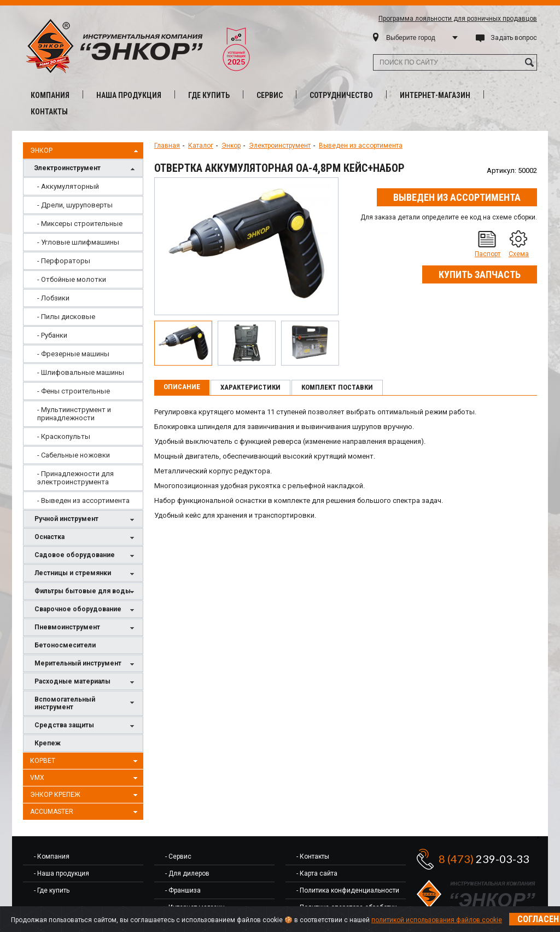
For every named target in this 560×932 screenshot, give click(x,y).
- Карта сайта (317, 873)
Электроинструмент (86, 169)
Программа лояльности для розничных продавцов (458, 19)
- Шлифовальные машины (81, 372)
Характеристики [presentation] (250, 387)
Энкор (85, 151)
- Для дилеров (187, 873)
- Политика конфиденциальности (348, 890)
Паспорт (488, 254)
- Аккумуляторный (68, 186)
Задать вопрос (514, 38)
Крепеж (48, 743)
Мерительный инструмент (86, 664)
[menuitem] (83, 186)
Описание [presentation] (182, 387)
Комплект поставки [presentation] (337, 387)
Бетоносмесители (65, 645)
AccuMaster (85, 812)
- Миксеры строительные (80, 224)
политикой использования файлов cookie (437, 920)
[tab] (182, 387)
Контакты (49, 112)
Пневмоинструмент (86, 628)
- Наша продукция (62, 873)
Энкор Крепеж (85, 795)
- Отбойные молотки (72, 279)
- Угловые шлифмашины (78, 242)
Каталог (201, 146)
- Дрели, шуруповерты (75, 205)
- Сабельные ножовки (74, 455)
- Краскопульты (64, 436)
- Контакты (313, 856)
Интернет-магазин (435, 95)
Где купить (209, 95)
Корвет (85, 761)
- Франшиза (183, 890)
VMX (85, 778)
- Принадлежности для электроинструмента (75, 478)
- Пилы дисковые (66, 317)
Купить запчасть (480, 274)
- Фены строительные (74, 391)
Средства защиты (86, 726)
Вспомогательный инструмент (86, 703)
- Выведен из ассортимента (83, 500)
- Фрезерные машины (73, 354)
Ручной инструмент (86, 520)
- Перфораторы (64, 261)
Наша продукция (129, 95)
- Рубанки (52, 335)
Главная (167, 146)
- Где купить (52, 890)
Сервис (270, 95)
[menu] (83, 343)
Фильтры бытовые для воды (86, 592)
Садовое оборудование (86, 556)
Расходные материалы (86, 682)
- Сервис (178, 856)
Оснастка (86, 538)
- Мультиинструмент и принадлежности (74, 414)
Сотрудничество (341, 95)
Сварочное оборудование (86, 610)
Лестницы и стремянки (86, 574)
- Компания (52, 856)
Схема (519, 254)
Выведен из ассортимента (361, 146)
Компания (50, 95)
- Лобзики (53, 298)
